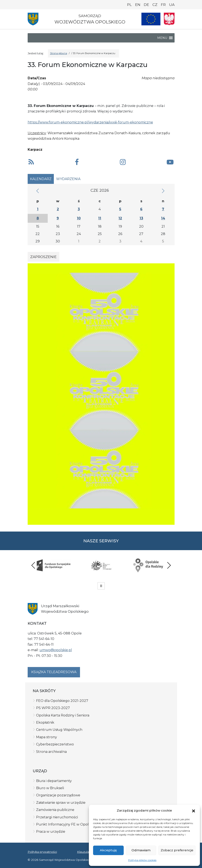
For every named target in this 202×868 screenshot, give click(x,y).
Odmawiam (141, 850)
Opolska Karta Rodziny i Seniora (63, 715)
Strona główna (59, 53)
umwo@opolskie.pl (56, 650)
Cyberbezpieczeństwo (55, 744)
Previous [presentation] (33, 565)
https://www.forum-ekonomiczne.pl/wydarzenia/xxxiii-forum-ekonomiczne (90, 122)
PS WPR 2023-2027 (53, 708)
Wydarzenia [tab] (68, 179)
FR (163, 5)
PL (129, 5)
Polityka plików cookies (142, 860)
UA (172, 5)
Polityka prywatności (42, 852)
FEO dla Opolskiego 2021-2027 (62, 701)
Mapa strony (47, 737)
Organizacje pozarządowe (58, 795)
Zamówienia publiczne (55, 810)
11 (100, 218)
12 (120, 218)
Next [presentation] (169, 565)
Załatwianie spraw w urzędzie (61, 803)
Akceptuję (108, 850)
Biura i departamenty (54, 781)
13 (141, 218)
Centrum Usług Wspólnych (59, 730)
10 (79, 218)
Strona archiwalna (51, 752)
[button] (194, 811)
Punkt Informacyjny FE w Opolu (64, 824)
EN (138, 5)
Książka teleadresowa (54, 672)
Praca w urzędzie (51, 832)
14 (163, 218)
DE (146, 5)
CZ (155, 5)
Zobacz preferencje (177, 850)
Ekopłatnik (45, 722)
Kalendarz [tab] (41, 179)
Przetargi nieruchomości (57, 817)
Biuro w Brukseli (50, 788)
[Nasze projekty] (151, 19)
